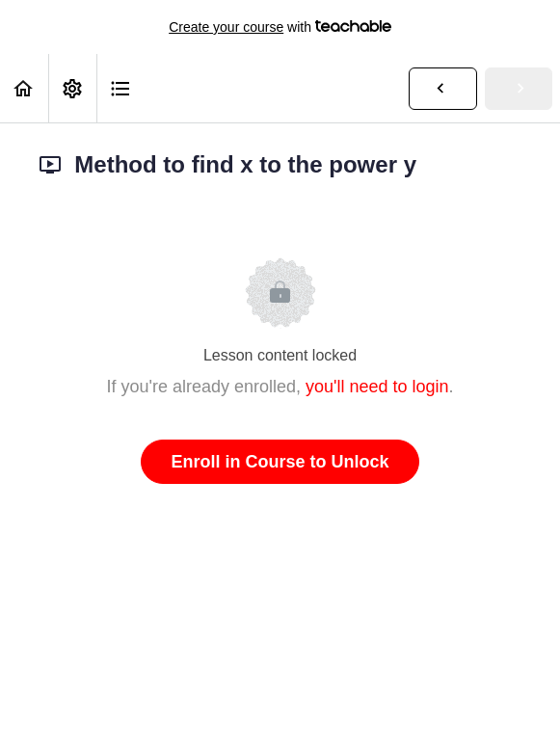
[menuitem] (72, 88)
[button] (24, 88)
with (280, 27)
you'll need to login (377, 387)
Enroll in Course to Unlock (280, 462)
